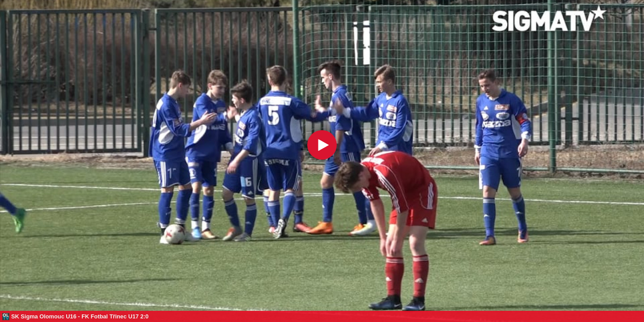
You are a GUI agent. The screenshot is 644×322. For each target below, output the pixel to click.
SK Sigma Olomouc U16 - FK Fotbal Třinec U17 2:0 (80, 316)
